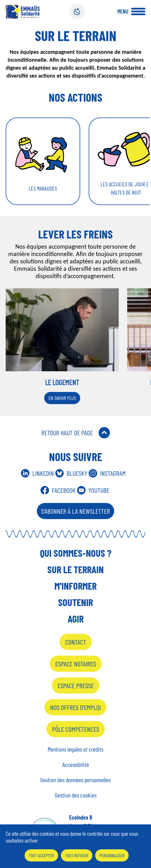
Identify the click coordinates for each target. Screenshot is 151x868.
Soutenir (75, 602)
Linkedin (43, 473)
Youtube (99, 490)
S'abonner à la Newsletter (75, 511)
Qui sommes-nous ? (76, 553)
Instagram (113, 473)
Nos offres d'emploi (75, 707)
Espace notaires (76, 664)
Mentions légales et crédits (75, 749)
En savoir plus (62, 398)
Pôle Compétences (76, 729)
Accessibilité (76, 764)
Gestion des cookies (76, 795)
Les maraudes (43, 188)
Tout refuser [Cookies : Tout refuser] (77, 855)
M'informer (75, 586)
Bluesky (77, 473)
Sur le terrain (75, 569)
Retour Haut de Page (67, 433)
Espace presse (76, 685)
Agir (76, 619)
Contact (76, 642)
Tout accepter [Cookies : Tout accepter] (41, 855)
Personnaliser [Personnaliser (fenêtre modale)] (112, 855)
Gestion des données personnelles (75, 780)
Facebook (64, 490)
